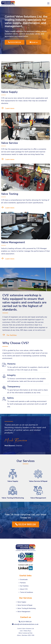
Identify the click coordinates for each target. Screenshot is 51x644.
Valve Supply (13, 481)
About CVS (24, 589)
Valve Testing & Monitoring (13, 498)
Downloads (24, 580)
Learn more (10, 108)
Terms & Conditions (26, 592)
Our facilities (12, 335)
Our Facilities (24, 586)
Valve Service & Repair (38, 481)
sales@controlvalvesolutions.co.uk (26, 624)
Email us (34, 42)
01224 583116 (15, 42)
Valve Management (38, 498)
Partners (23, 583)
